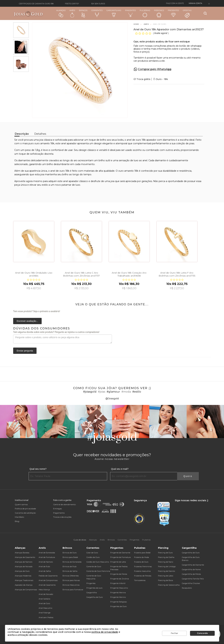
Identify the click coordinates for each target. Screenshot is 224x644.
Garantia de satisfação (25, 513)
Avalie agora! (161, 33)
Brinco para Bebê (70, 557)
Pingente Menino (118, 597)
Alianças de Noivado (24, 567)
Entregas (57, 509)
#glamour (113, 392)
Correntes (97, 13)
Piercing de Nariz (166, 562)
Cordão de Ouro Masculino (98, 562)
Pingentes (130, 13)
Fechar (174, 633)
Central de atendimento (64, 504)
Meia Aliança (44, 590)
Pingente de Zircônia (120, 579)
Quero (188, 476)
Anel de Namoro (46, 562)
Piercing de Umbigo (167, 567)
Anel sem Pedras (46, 617)
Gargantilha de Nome (191, 569)
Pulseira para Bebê (142, 553)
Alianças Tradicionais (24, 580)
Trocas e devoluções (62, 517)
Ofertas (187, 14)
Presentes (173, 13)
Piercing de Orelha (166, 557)
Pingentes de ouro (94, 588)
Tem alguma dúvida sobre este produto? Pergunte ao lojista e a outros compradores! (56, 332)
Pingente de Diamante (120, 553)
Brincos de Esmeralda (72, 562)
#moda (126, 392)
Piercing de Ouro (165, 553)
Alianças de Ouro (22, 571)
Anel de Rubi (44, 567)
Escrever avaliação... (27, 321)
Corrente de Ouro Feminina (98, 571)
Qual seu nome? (38, 469)
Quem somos (21, 504)
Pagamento (59, 513)
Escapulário (187, 588)
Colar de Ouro (92, 553)
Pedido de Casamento (48, 576)
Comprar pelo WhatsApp (155, 69)
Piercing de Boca (165, 580)
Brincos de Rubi (70, 567)
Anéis (72, 13)
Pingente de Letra (118, 562)
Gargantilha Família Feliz (193, 579)
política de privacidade (105, 632)
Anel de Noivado (46, 594)
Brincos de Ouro (70, 553)
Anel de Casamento (47, 585)
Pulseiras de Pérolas (143, 576)
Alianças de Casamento (25, 557)
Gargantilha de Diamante (193, 565)
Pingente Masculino (119, 588)
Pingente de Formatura (120, 557)
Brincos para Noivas (71, 580)
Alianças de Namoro (24, 562)
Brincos (83, 13)
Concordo (202, 633)
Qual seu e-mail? (120, 469)
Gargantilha (92, 593)
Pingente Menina (118, 593)
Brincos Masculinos (71, 585)
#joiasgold (90, 392)
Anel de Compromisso (48, 580)
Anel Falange (45, 613)
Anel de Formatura (47, 557)
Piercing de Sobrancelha (169, 585)
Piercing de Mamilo (166, 571)
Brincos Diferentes (71, 576)
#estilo (137, 392)
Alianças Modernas (23, 576)
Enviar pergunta (25, 351)
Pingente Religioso (119, 602)
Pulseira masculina (142, 571)
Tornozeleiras (140, 580)
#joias (102, 392)
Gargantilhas (114, 13)
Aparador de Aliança (24, 585)
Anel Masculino (45, 608)
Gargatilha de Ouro (95, 597)
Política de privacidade (25, 509)
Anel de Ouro (44, 603)
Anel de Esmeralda (47, 553)
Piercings (159, 13)
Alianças (61, 13)
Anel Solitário (44, 599)
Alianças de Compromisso (26, 590)
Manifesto (19, 517)
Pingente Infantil (118, 583)
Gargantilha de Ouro (191, 553)
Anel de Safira (45, 571)
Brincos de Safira (70, 571)
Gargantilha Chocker (191, 583)
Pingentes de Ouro (118, 606)
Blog (17, 521)
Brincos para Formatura (73, 590)
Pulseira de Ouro (141, 562)
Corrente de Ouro (94, 567)
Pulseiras (145, 13)
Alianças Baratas (22, 553)
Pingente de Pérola (119, 574)
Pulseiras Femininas (143, 567)
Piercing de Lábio (166, 576)
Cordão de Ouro (93, 557)
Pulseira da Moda (142, 557)
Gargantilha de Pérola (191, 574)
